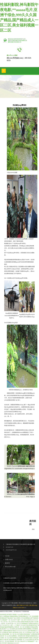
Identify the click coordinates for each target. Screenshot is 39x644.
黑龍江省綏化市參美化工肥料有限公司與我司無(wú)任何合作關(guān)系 (19, 589)
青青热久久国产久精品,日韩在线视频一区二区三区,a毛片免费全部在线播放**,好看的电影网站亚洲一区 (19, 634)
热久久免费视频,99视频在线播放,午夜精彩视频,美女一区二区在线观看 (19, 616)
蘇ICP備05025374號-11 (23, 605)
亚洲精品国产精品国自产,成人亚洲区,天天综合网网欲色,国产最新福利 (19, 618)
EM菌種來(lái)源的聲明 (10, 578)
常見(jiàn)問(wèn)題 (10, 567)
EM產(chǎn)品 (9, 560)
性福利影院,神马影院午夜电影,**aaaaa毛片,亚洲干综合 (15, 615)
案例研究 (7, 563)
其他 (33, 529)
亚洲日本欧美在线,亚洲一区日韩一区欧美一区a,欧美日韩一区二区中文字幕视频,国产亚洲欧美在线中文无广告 (19, 623)
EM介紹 (7, 556)
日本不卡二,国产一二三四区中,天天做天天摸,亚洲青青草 (19, 625)
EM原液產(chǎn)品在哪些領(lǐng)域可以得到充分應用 (18, 583)
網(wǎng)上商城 (12, 55)
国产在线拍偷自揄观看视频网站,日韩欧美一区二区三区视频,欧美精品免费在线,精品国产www (19, 627)
